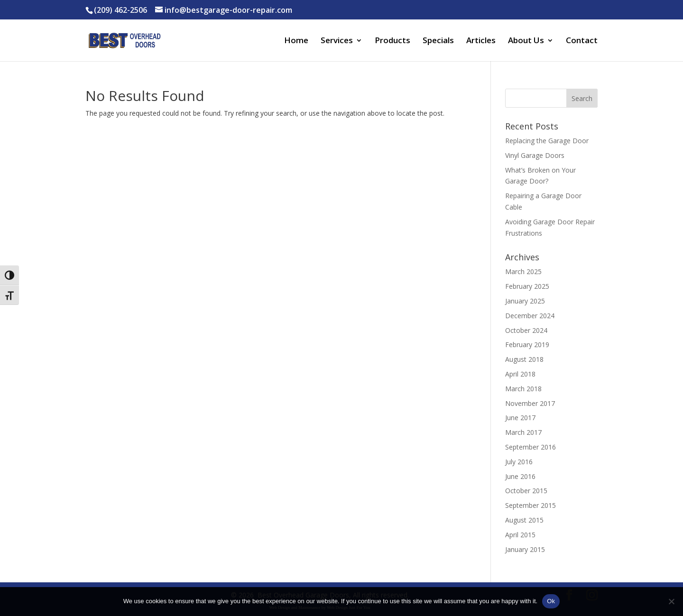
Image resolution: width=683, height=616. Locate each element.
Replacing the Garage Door (547, 141)
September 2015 (531, 505)
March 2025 (523, 271)
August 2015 (524, 520)
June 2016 (520, 476)
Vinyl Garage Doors (535, 155)
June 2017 (520, 418)
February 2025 (527, 286)
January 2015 (525, 549)
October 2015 (526, 491)
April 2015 (520, 535)
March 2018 (523, 389)
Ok (551, 601)
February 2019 (527, 345)
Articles (481, 41)
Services (337, 41)
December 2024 (530, 316)
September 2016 (531, 447)
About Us (526, 41)
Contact (582, 41)
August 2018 (524, 359)
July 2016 (519, 462)
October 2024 (526, 330)
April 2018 (520, 374)
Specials (438, 41)
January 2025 (525, 301)
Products (392, 41)
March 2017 (523, 432)
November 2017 (530, 403)
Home (296, 41)
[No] (671, 601)
